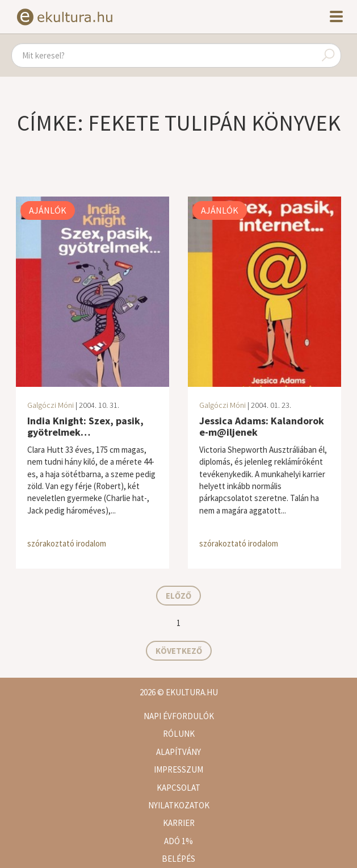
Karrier (179, 823)
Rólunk (179, 734)
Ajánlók (48, 210)
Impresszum (178, 769)
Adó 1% (178, 841)
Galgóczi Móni (51, 405)
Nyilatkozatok (179, 805)
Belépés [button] (178, 859)
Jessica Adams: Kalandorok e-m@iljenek (262, 426)
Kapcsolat (178, 788)
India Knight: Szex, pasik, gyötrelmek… (85, 426)
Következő (179, 651)
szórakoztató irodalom (67, 543)
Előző (178, 596)
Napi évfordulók (179, 716)
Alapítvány (178, 752)
